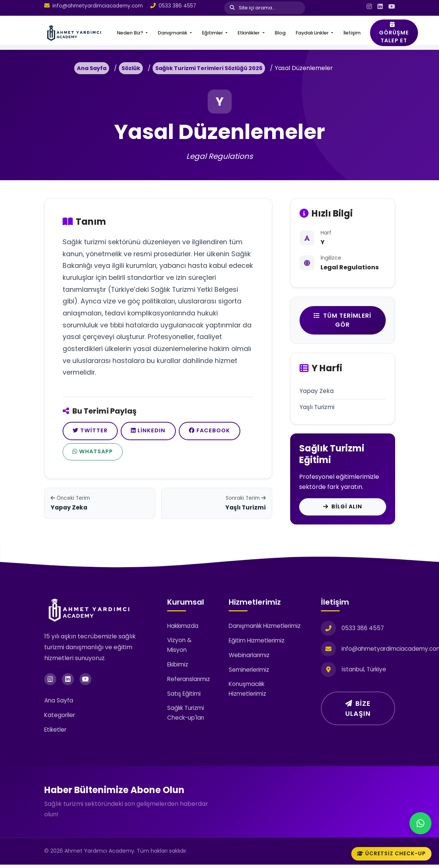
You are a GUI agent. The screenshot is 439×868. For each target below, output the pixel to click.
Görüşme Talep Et (394, 33)
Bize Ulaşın (358, 712)
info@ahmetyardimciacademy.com (98, 6)
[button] (132, 33)
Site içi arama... (253, 8)
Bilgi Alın (343, 509)
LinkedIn (158, 432)
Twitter (93, 432)
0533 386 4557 (177, 6)
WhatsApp (169, 456)
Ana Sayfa (92, 68)
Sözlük (131, 68)
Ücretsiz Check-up (391, 854)
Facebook (97, 456)
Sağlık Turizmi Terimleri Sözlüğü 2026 (209, 68)
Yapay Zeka (317, 391)
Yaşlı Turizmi (317, 408)
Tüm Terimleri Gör (342, 320)
